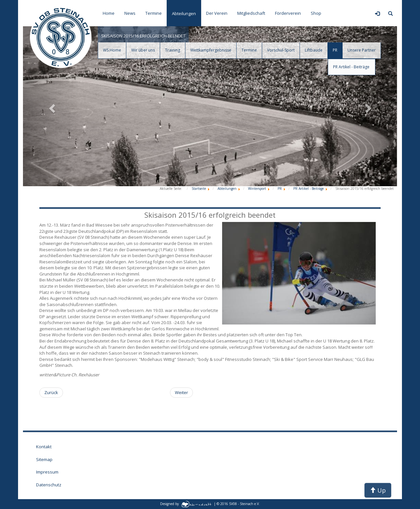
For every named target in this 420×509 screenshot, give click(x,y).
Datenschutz (49, 485)
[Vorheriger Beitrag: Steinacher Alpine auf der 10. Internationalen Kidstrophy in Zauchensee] (51, 393)
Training (173, 50)
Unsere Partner (362, 50)
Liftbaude (314, 50)
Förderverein (288, 13)
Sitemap (44, 459)
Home (109, 13)
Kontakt (44, 447)
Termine (154, 13)
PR (335, 50)
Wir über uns (143, 50)
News (130, 13)
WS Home (112, 50)
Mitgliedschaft (251, 13)
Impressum (47, 472)
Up (378, 490)
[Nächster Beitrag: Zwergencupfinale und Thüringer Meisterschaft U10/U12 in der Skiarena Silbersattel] (181, 393)
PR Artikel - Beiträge (351, 67)
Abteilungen (184, 13)
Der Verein (217, 13)
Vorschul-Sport (281, 50)
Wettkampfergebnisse (211, 50)
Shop (316, 13)
